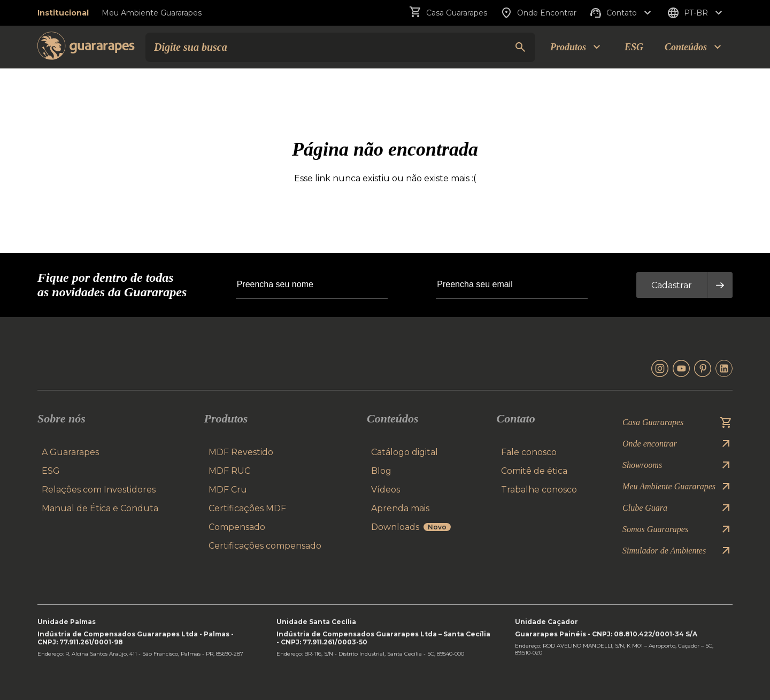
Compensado (237, 527)
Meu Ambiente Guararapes (152, 13)
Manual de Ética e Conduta (100, 508)
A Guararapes (70, 452)
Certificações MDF (247, 508)
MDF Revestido (241, 452)
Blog (381, 471)
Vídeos (386, 490)
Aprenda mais (400, 508)
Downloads (411, 527)
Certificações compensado (265, 546)
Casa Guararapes (448, 13)
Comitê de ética (534, 471)
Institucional (63, 13)
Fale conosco (529, 452)
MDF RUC (229, 471)
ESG (634, 47)
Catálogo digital (405, 452)
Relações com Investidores (99, 490)
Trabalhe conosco (539, 490)
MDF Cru (228, 490)
